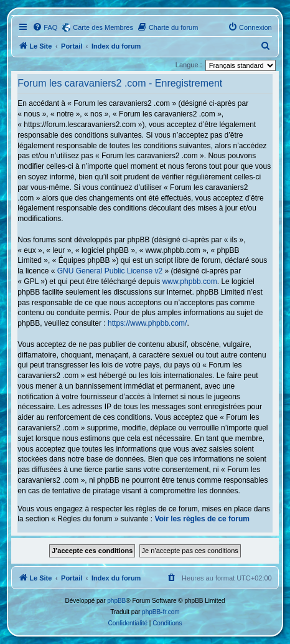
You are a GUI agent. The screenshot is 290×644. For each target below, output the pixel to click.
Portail (72, 46)
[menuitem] (45, 27)
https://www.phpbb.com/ (147, 323)
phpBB (116, 601)
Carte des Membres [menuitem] (103, 27)
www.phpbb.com (190, 282)
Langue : (189, 65)
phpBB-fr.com (161, 612)
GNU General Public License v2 (110, 271)
